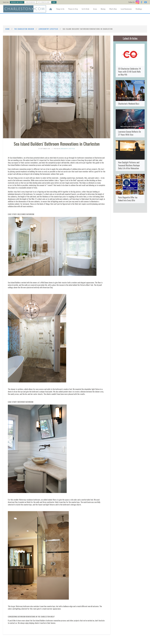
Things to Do (60, 9)
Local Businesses (31, 2)
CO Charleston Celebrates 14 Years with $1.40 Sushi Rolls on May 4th (129, 71)
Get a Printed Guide (44, 2)
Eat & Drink (85, 9)
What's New (113, 9)
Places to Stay (73, 9)
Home (7, 29)
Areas (95, 9)
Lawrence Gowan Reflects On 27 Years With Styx (130, 133)
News (54, 2)
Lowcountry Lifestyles (48, 29)
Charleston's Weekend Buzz (129, 104)
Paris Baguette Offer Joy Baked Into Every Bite (128, 199)
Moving (103, 9)
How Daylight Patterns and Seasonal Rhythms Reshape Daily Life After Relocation (129, 165)
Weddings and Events (17, 2)
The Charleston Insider (24, 29)
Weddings (139, 9)
